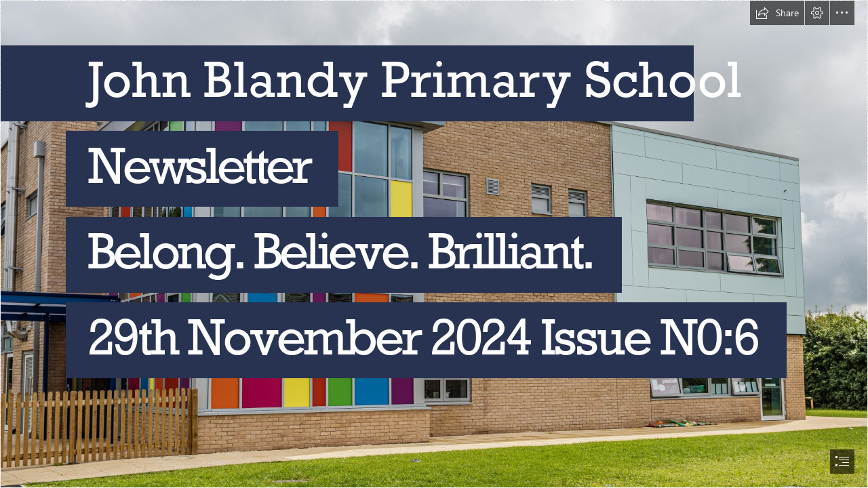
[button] (777, 13)
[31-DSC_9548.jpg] (434, 244)
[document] (434, 244)
